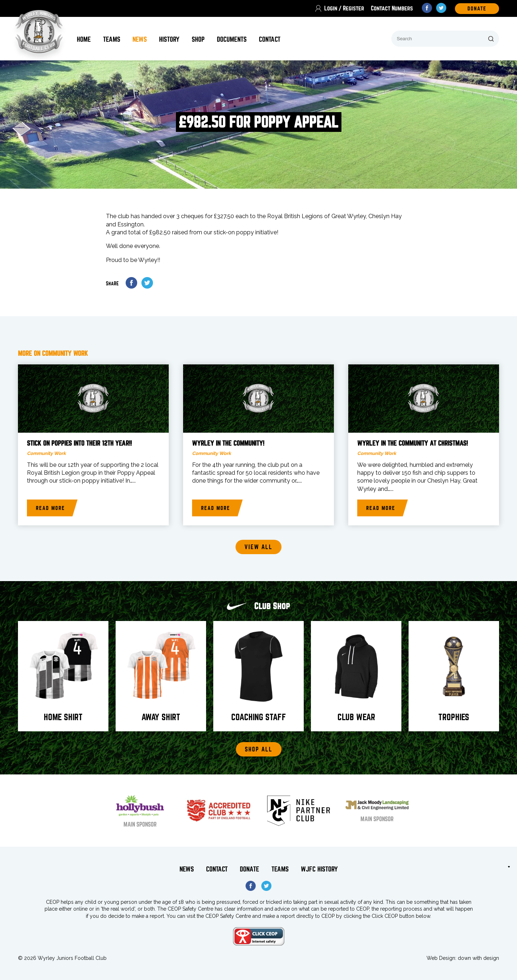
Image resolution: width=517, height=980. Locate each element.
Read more (50, 508)
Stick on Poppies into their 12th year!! (79, 443)
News (140, 39)
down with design (478, 958)
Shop (198, 39)
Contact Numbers (392, 8)
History (169, 39)
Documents (232, 39)
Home (84, 39)
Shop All (259, 749)
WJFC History (319, 869)
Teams (112, 39)
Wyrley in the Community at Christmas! (413, 443)
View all (258, 547)
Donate (250, 869)
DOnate (477, 9)
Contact (270, 39)
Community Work (46, 453)
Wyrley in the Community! (228, 443)
